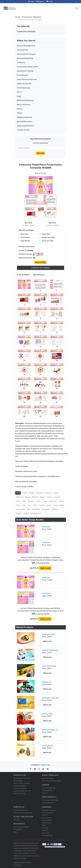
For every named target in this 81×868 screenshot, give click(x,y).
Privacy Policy (47, 820)
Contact (45, 830)
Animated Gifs (47, 791)
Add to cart (45, 568)
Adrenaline (20, 497)
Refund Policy (47, 823)
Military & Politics (24, 105)
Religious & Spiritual (25, 117)
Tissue (18, 505)
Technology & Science (25, 126)
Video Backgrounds (49, 788)
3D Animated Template (22, 783)
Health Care (53, 501)
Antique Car (47, 682)
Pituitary (32, 493)
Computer (21, 63)
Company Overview (49, 810)
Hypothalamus (35, 513)
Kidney (56, 493)
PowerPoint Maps (20, 786)
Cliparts (45, 793)
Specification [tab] (39, 275)
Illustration (40, 493)
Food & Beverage (23, 88)
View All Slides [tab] (23, 275)
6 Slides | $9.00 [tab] (29, 224)
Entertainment (23, 75)
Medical (26, 513)
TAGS (18, 493)
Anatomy (55, 509)
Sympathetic (46, 509)
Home (18, 17)
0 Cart (50, 1)
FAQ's (44, 825)
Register (40, 1)
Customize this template (40, 268)
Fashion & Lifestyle (24, 84)
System (62, 505)
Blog (15, 832)
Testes (35, 505)
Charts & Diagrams (20, 788)
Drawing (42, 505)
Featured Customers (21, 810)
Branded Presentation (21, 827)
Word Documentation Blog (51, 781)
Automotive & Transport (26, 54)
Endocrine (57, 497)
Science (42, 497)
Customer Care (47, 835)
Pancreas (31, 501)
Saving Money (48, 746)
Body (28, 509)
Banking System (49, 634)
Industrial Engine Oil (50, 730)
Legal (19, 96)
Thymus (49, 497)
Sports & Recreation (25, 121)
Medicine (35, 497)
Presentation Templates (32, 17)
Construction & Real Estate (27, 67)
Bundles (16, 820)
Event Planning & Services (27, 79)
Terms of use (47, 818)
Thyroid (61, 501)
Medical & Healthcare (25, 100)
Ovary (18, 501)
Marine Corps (47, 714)
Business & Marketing (25, 58)
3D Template (18, 781)
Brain (29, 505)
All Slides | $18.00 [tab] (52, 224)
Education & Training (25, 71)
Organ (45, 501)
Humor (20, 92)
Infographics (18, 829)
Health (25, 493)
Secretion (49, 493)
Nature (20, 109)
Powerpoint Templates (50, 800)
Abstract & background (26, 46)
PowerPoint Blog (19, 793)
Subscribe (40, 153)
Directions (46, 833)
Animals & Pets (22, 50)
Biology (27, 497)
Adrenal (49, 505)
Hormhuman (36, 509)
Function (38, 501)
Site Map (45, 828)
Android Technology (50, 650)
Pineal (55, 505)
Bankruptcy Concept (50, 698)
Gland (24, 501)
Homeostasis (21, 509)
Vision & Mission (48, 813)
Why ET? (45, 815)
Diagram (19, 513)
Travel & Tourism (23, 130)
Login (31, 1)
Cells (24, 505)
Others (20, 113)
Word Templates (48, 778)
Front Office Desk (49, 666)
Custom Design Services (22, 791)
